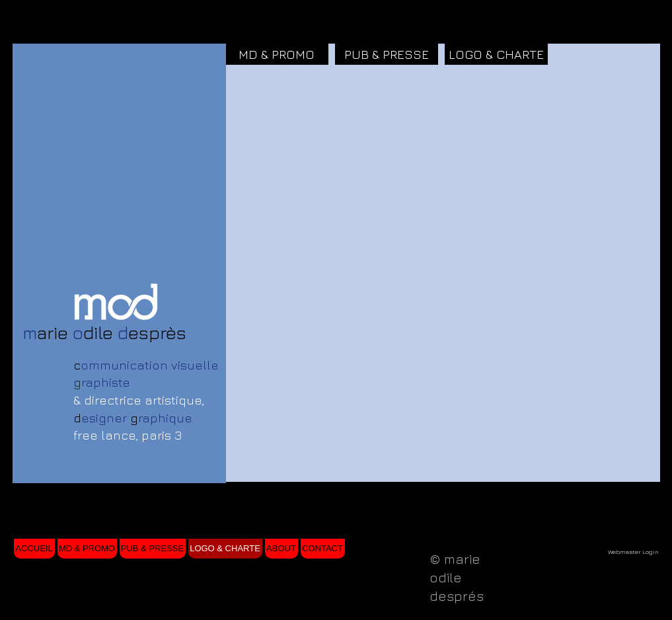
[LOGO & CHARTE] (496, 54)
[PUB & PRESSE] (387, 54)
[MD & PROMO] (277, 54)
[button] (277, 118)
